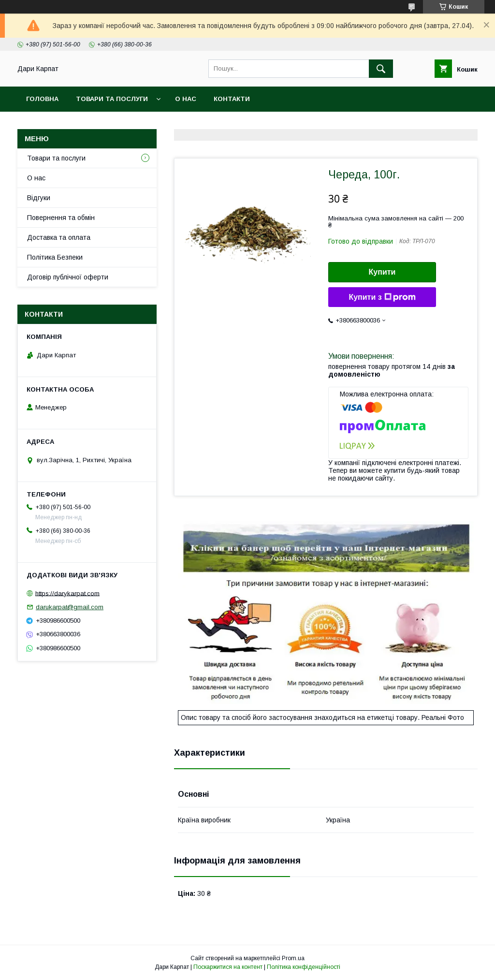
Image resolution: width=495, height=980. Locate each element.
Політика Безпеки (55, 257)
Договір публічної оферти (68, 277)
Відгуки (39, 198)
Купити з (382, 297)
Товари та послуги (112, 99)
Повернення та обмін (61, 218)
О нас (186, 99)
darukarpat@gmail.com (70, 607)
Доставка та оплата (59, 237)
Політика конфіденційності (304, 967)
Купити (382, 272)
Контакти (232, 99)
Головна (42, 99)
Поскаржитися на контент (228, 967)
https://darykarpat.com (67, 593)
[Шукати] (381, 69)
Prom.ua (293, 958)
